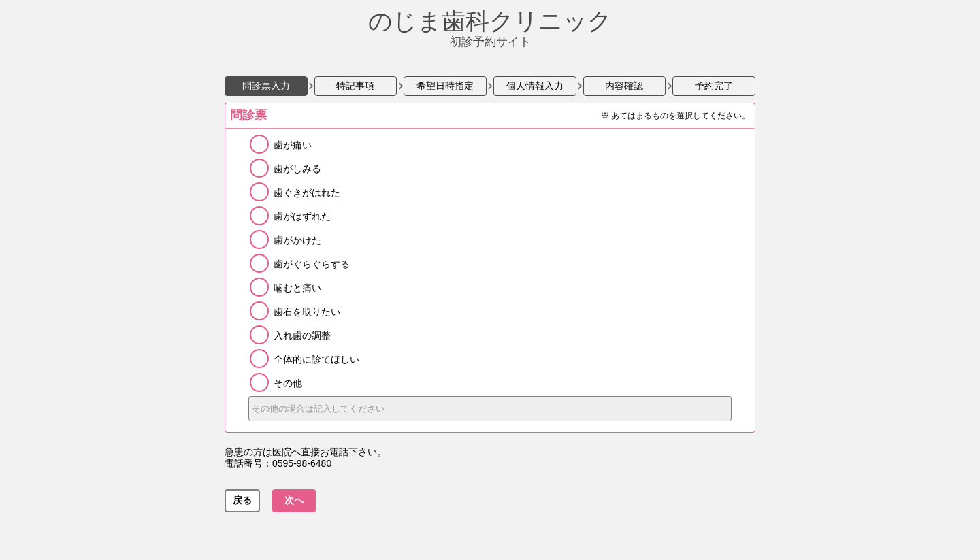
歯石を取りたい (307, 312)
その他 (288, 383)
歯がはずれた (302, 216)
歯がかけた (297, 240)
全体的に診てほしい (316, 359)
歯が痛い (293, 145)
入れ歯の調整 (302, 335)
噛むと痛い (297, 288)
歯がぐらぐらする (312, 264)
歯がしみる (297, 169)
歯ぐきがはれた (307, 193)
